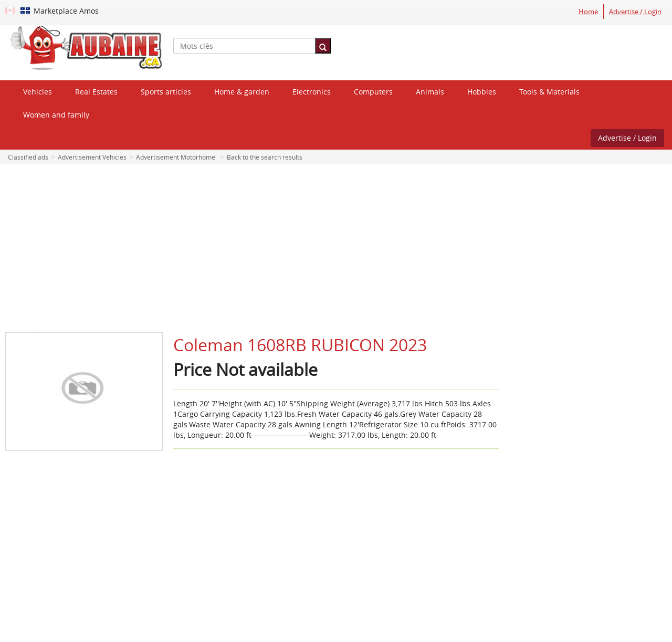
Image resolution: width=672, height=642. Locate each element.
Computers (373, 92)
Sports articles (166, 92)
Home (588, 12)
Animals (430, 92)
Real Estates (96, 92)
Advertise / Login (635, 12)
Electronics (312, 92)
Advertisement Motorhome (176, 157)
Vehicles (38, 92)
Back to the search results (265, 157)
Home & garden (242, 92)
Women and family (56, 115)
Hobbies (482, 92)
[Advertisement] (336, 248)
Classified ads (28, 157)
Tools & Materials (549, 92)
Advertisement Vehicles (92, 157)
